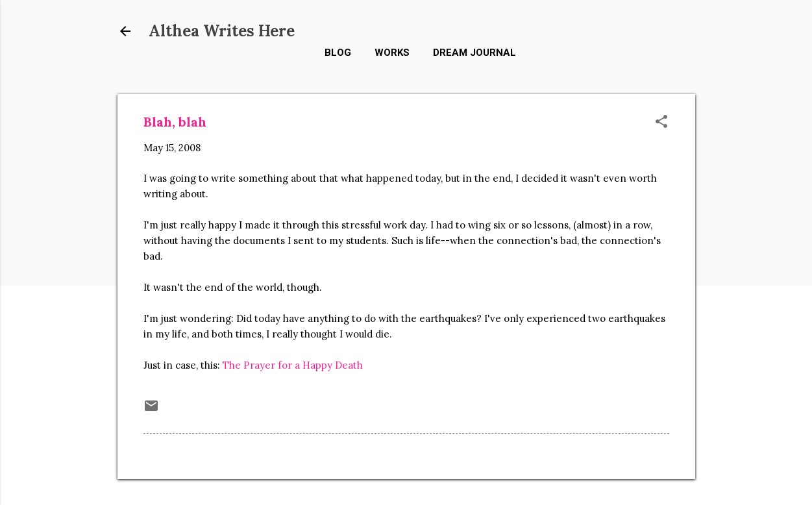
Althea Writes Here (222, 31)
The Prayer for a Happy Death (293, 365)
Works (392, 53)
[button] (661, 122)
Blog (338, 53)
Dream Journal (474, 53)
